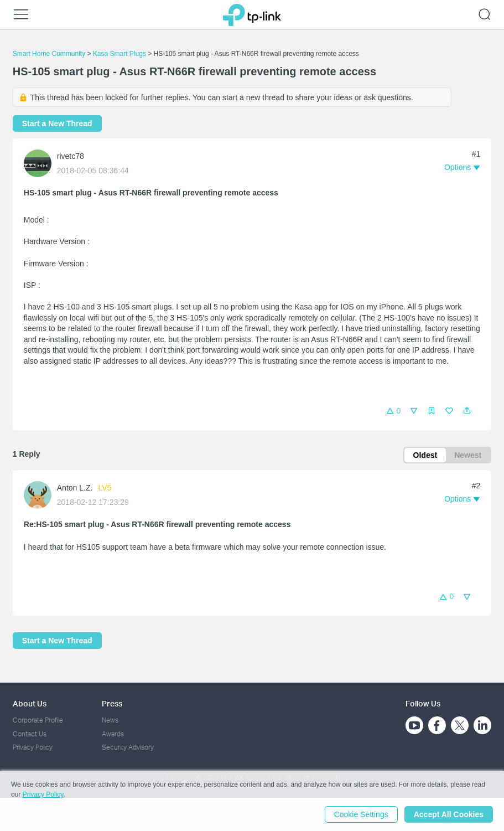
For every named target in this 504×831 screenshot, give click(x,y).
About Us (30, 703)
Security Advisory (128, 747)
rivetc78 (71, 156)
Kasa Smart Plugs (119, 54)
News (110, 720)
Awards (113, 734)
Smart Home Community (49, 54)
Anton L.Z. (75, 488)
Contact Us (30, 734)
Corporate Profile (38, 720)
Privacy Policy (33, 747)
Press (112, 703)
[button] (467, 411)
